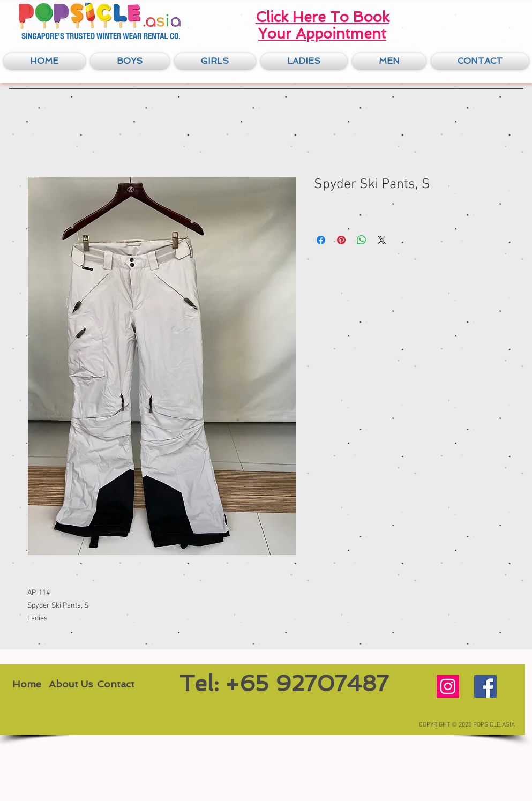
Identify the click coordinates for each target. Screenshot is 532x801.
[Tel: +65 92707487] (284, 684)
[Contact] (116, 684)
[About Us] (71, 684)
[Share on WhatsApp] (362, 240)
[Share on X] (382, 240)
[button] (130, 61)
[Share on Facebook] (321, 240)
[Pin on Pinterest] (341, 240)
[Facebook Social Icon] (485, 686)
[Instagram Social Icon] (448, 686)
